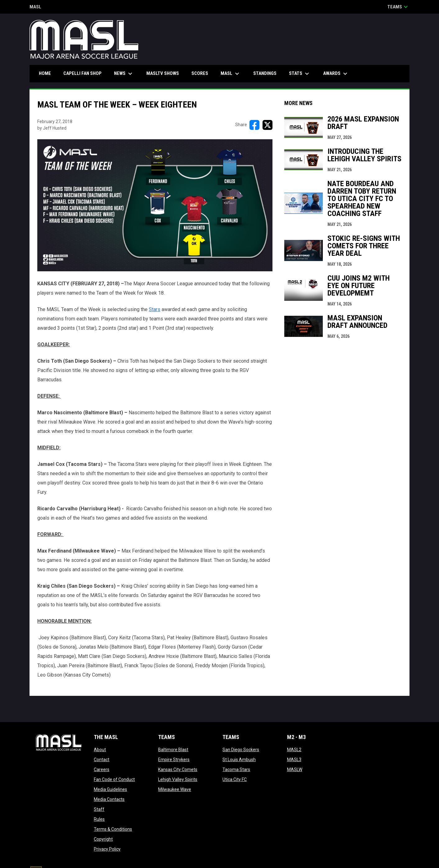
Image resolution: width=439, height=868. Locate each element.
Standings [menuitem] (265, 73)
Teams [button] (398, 7)
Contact (102, 760)
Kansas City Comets (178, 769)
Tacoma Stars (236, 769)
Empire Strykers (174, 760)
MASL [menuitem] (231, 74)
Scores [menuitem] (200, 73)
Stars (155, 309)
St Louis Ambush (239, 760)
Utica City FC (235, 779)
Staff (99, 809)
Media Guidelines (110, 789)
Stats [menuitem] (300, 74)
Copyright (103, 839)
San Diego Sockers (241, 750)
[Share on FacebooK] (254, 125)
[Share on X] (268, 125)
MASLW (295, 769)
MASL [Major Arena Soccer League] (35, 7)
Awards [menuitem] (336, 74)
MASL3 (294, 760)
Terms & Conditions (113, 829)
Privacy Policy (107, 849)
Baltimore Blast (173, 750)
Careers (102, 769)
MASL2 (294, 750)
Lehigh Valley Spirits (178, 779)
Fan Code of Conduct (114, 779)
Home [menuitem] (45, 73)
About (100, 750)
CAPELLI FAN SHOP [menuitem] (85, 73)
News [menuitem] (124, 74)
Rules (99, 819)
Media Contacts (109, 799)
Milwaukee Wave (175, 789)
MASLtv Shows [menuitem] (163, 73)
